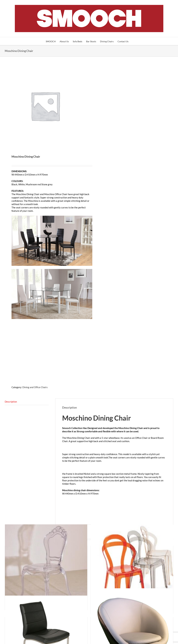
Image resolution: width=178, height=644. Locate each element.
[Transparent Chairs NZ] (46, 566)
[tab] (27, 402)
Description (11, 402)
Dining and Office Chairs (35, 387)
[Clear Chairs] (132, 567)
